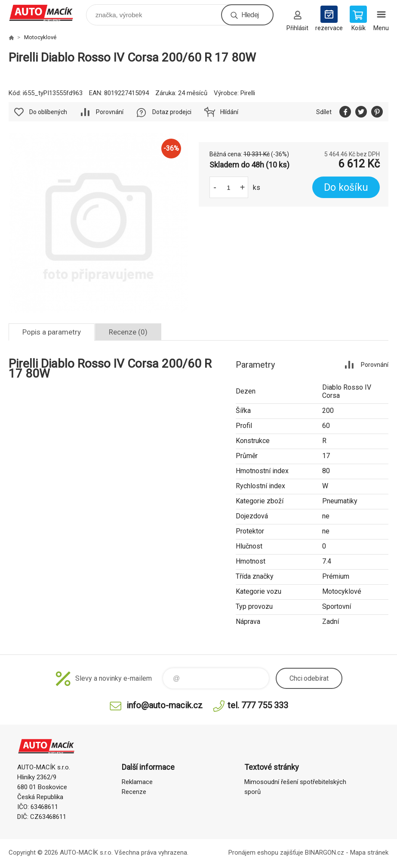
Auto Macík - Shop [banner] (47, 13)
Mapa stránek (369, 852)
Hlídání (229, 112)
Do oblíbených (48, 112)
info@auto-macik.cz (165, 705)
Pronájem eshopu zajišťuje (266, 852)
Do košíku (346, 188)
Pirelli (248, 93)
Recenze (134, 792)
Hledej (250, 15)
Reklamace (137, 782)
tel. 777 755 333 (258, 705)
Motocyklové (40, 37)
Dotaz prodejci (172, 112)
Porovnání (110, 112)
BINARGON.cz (325, 852)
